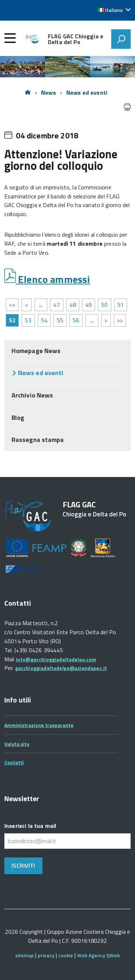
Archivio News (32, 395)
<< (12, 305)
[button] (114, 10)
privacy (46, 955)
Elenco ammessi (53, 279)
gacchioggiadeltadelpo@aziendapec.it (61, 668)
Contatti (14, 762)
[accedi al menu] (10, 38)
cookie (66, 955)
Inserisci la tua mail (30, 826)
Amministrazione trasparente (39, 725)
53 (28, 320)
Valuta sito (17, 744)
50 (104, 305)
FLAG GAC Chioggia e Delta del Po (76, 39)
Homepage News (36, 351)
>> (120, 320)
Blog (18, 418)
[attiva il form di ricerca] (121, 39)
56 (76, 320)
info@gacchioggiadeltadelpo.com (56, 659)
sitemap (24, 955)
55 (60, 320)
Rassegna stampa (38, 440)
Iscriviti (23, 865)
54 (44, 320)
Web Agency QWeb (98, 955)
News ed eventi (87, 93)
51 (121, 305)
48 (73, 305)
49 (89, 305)
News (48, 93)
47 (57, 305)
